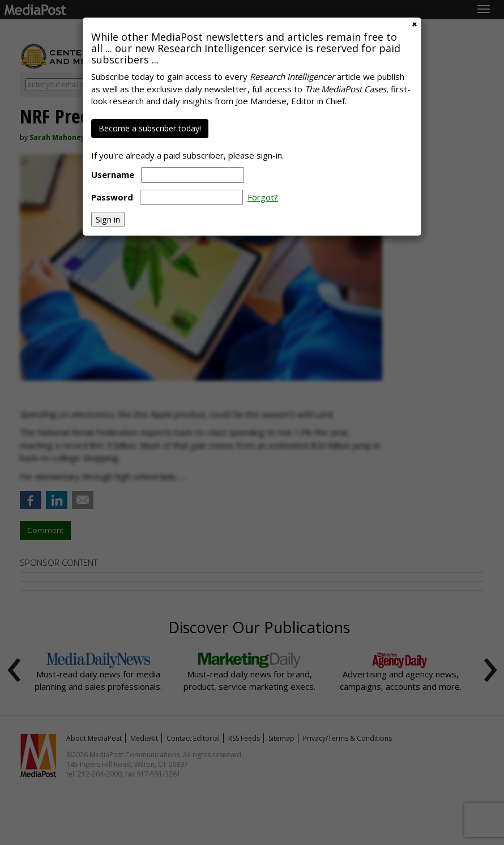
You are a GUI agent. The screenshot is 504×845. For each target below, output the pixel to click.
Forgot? (263, 197)
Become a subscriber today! (150, 128)
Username (113, 174)
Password (112, 197)
